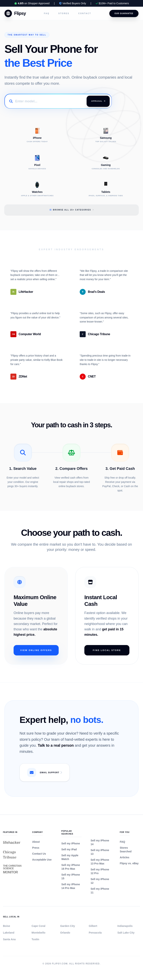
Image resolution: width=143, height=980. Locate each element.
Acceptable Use (42, 860)
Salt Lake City (126, 933)
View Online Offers (36, 650)
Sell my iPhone (71, 843)
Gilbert (93, 926)
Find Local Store (107, 650)
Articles (124, 857)
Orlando (65, 933)
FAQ (47, 13)
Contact (85, 13)
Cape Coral (39, 926)
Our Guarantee (124, 13)
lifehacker (12, 843)
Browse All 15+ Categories (71, 210)
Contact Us (39, 854)
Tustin (35, 939)
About (36, 842)
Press (36, 848)
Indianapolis (125, 926)
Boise (7, 926)
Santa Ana (9, 939)
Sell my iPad (69, 849)
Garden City (67, 926)
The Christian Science (12, 869)
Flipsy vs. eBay (129, 863)
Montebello (39, 933)
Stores (64, 13)
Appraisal (98, 101)
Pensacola (95, 933)
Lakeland (9, 933)
